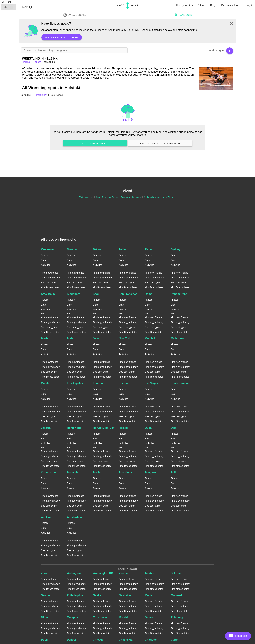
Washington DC (103, 573)
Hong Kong (74, 428)
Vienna (123, 573)
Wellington (74, 573)
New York (125, 339)
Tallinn (123, 249)
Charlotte (151, 640)
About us (89, 197)
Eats (43, 260)
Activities (46, 265)
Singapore (74, 294)
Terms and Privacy (110, 197)
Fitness (38, 62)
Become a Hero (231, 5)
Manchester (100, 618)
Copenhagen (49, 472)
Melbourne (178, 339)
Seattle (45, 595)
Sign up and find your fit (62, 37)
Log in (250, 5)
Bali (173, 472)
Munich (150, 595)
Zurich (45, 573)
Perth (45, 339)
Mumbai (150, 339)
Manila (45, 383)
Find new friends (50, 273)
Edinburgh (177, 618)
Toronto (72, 249)
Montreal (176, 595)
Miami (45, 618)
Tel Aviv (150, 573)
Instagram (137, 197)
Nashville (125, 595)
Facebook (125, 197)
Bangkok (151, 472)
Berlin (97, 472)
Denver (71, 640)
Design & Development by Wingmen (160, 197)
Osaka (97, 595)
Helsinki (124, 428)
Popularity (40, 95)
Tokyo (97, 249)
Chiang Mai (126, 640)
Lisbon (123, 383)
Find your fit (185, 5)
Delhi (174, 428)
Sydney (175, 249)
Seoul (97, 294)
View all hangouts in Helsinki (160, 143)
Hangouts (183, 15)
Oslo (96, 339)
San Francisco (128, 294)
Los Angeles (75, 383)
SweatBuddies (75, 15)
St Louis (176, 573)
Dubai (149, 428)
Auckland (47, 517)
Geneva (150, 618)
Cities (201, 5)
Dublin (45, 640)
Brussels (73, 472)
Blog (213, 5)
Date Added (57, 95)
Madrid (123, 618)
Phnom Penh (179, 294)
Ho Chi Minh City (104, 428)
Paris (70, 339)
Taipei (149, 249)
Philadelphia (75, 595)
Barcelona (125, 472)
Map (27, 7)
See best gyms (49, 283)
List (9, 7)
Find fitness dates (50, 287)
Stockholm (48, 294)
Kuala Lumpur (180, 383)
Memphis (73, 618)
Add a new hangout (95, 143)
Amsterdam (74, 517)
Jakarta (46, 428)
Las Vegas (151, 383)
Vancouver (48, 249)
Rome (149, 294)
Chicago (98, 640)
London (98, 383)
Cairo (174, 640)
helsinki (27, 62)
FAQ (81, 197)
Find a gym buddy (50, 278)
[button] (238, 636)
